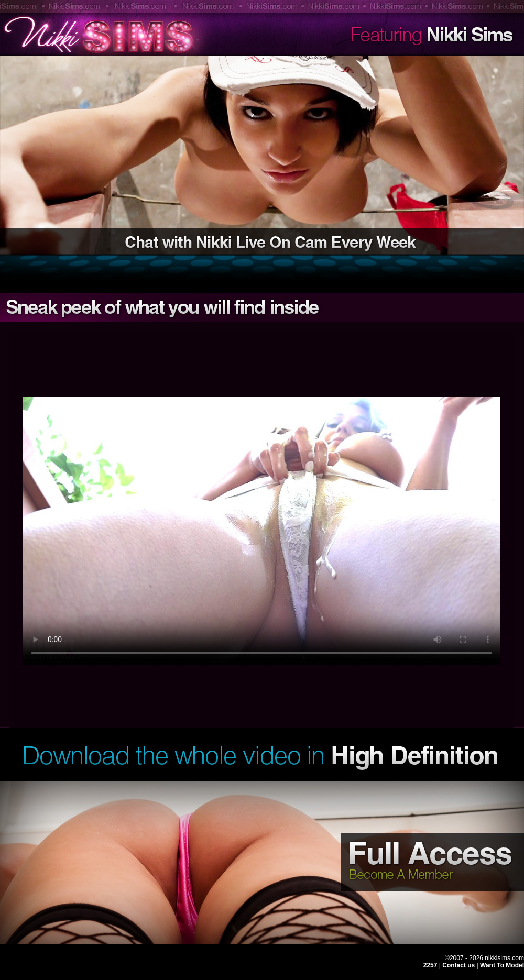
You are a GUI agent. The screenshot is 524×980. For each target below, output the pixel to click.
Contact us (459, 965)
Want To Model (502, 965)
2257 (430, 965)
